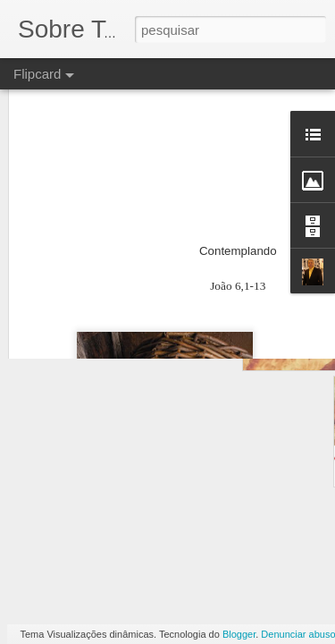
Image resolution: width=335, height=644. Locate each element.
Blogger (239, 634)
